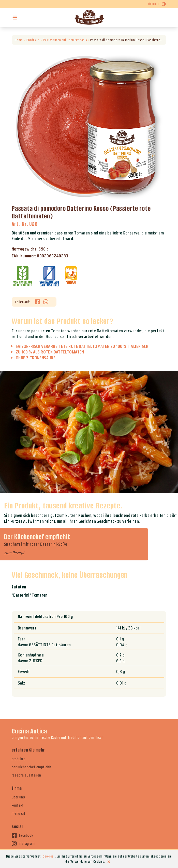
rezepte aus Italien (26, 775)
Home (19, 40)
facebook (22, 835)
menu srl (18, 813)
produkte (19, 759)
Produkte (33, 40)
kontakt (18, 805)
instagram (23, 844)
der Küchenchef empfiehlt (32, 767)
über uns (18, 797)
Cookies (48, 856)
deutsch (157, 4)
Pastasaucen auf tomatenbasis (65, 40)
